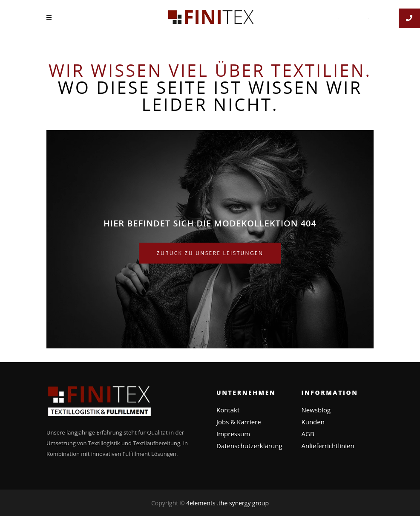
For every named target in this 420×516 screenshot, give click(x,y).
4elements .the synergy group (227, 503)
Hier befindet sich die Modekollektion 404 (210, 223)
